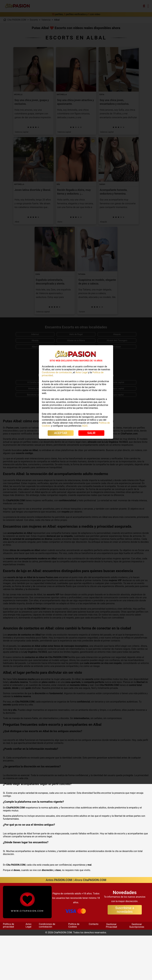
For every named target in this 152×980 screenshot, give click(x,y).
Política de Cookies (74, 970)
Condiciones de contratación (47, 970)
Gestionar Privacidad (111, 970)
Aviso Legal (29, 970)
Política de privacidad (9, 970)
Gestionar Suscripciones (137, 970)
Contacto (94, 969)
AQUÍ (85, 426)
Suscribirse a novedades (125, 954)
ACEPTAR (61, 433)
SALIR (91, 433)
